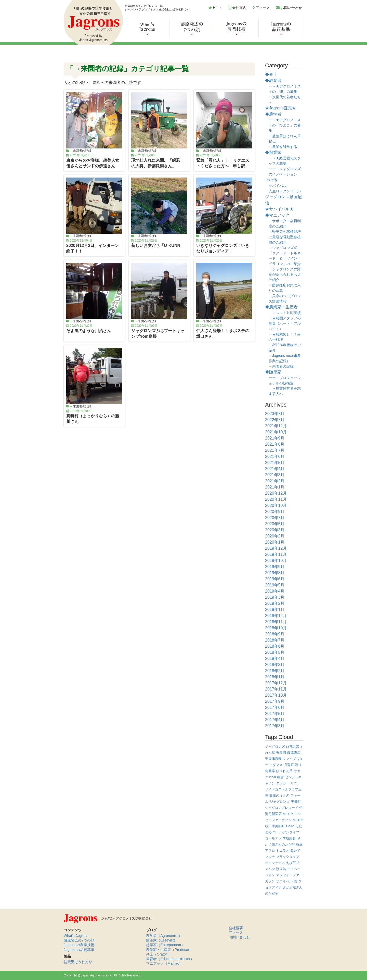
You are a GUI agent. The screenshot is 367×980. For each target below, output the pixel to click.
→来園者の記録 (81, 151)
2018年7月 (275, 640)
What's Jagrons (76, 936)
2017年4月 (275, 720)
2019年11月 (276, 554)
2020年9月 (275, 512)
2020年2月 (275, 536)
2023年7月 (275, 414)
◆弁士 (271, 74)
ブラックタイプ (288, 857)
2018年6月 (275, 646)
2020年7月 (275, 518)
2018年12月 (276, 616)
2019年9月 (275, 567)
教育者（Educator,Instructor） (170, 959)
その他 (271, 180)
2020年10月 (276, 505)
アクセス (261, 8)
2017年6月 (275, 707)
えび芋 (291, 863)
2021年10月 (276, 432)
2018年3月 (275, 665)
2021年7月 (275, 450)
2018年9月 (275, 634)
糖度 (280, 777)
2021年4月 (275, 469)
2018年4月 (275, 658)
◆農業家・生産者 (281, 307)
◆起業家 (273, 152)
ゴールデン (273, 838)
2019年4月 (275, 591)
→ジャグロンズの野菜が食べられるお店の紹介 (285, 274)
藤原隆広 (294, 753)
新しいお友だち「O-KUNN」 (158, 246)
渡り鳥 (281, 869)
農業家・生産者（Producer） (169, 950)
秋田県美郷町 (275, 826)
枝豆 (299, 844)
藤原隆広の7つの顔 (79, 940)
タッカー (283, 783)
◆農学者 (273, 114)
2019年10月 (276, 561)
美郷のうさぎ (279, 795)
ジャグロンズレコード (282, 808)
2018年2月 (275, 671)
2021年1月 (275, 487)
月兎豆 (289, 765)
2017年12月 (276, 683)
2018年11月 (276, 622)
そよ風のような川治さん (89, 331)
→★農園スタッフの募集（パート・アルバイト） (285, 323)
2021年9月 (275, 438)
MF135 (298, 820)
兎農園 (281, 753)
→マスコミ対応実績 (285, 313)
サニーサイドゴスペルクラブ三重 (283, 789)
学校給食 (289, 838)
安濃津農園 (273, 759)
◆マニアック (277, 215)
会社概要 (236, 928)
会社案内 (238, 8)
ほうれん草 (284, 771)
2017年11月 (276, 689)
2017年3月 (275, 726)
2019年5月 (275, 585)
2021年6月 (275, 456)
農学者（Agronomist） (164, 936)
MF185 (288, 814)
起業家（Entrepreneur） (165, 945)
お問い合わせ (289, 8)
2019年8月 (275, 573)
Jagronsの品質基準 (79, 950)
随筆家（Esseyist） (162, 940)
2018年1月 (275, 677)
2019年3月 (275, 597)
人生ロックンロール (285, 191)
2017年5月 (275, 714)
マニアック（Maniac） (164, 963)
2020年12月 (276, 493)
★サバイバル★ (279, 209)
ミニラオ (283, 851)
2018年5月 (275, 652)
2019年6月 (275, 579)
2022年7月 (275, 420)
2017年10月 (276, 695)
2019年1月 (275, 610)
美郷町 (296, 802)
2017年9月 (275, 701)
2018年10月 (276, 628)
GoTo (290, 826)
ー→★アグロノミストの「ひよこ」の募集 (285, 125)
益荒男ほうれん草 (78, 962)
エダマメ (276, 765)
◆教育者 (273, 80)
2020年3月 (275, 530)
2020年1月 (275, 542)
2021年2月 (275, 481)
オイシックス (275, 863)
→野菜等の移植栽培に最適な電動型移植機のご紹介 (285, 237)
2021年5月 (275, 463)
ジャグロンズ (275, 746)
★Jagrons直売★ (280, 108)
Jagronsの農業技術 (79, 945)
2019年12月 (276, 548)
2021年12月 (276, 426)
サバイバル (278, 186)
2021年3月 (275, 475)
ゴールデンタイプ (286, 832)
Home (215, 8)
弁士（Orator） (158, 954)
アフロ (270, 851)
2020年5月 (275, 524)
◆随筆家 (273, 372)
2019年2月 (275, 603)
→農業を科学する (283, 147)
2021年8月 (275, 444)
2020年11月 (276, 499)
